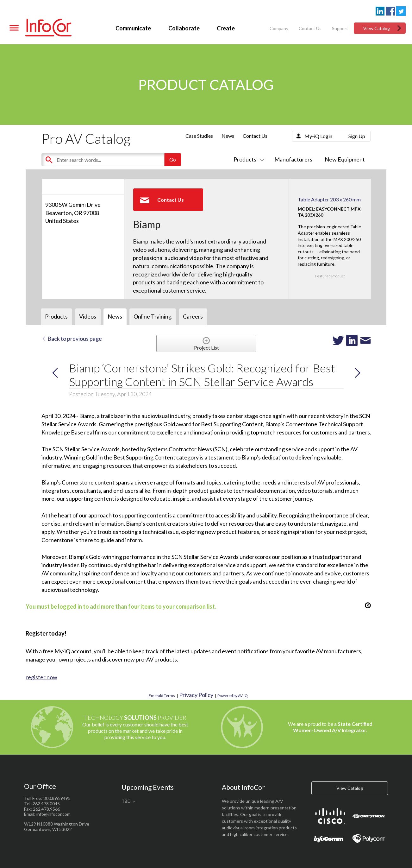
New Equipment (345, 159)
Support (340, 28)
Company (279, 28)
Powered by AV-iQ (233, 696)
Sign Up (357, 136)
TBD (126, 801)
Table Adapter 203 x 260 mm (329, 199)
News (228, 136)
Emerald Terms (162, 696)
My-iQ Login (318, 136)
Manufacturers (293, 159)
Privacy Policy (196, 695)
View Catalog (377, 28)
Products (248, 159)
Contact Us (310, 28)
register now (41, 677)
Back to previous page (72, 339)
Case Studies (199, 136)
